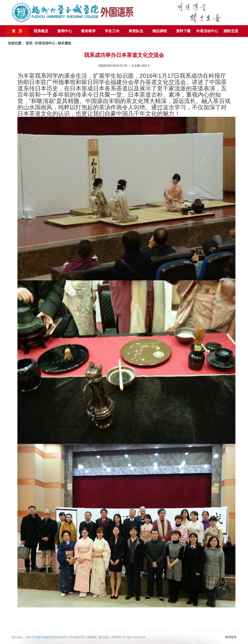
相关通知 (64, 43)
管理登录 (231, 637)
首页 (29, 43)
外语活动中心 (45, 43)
